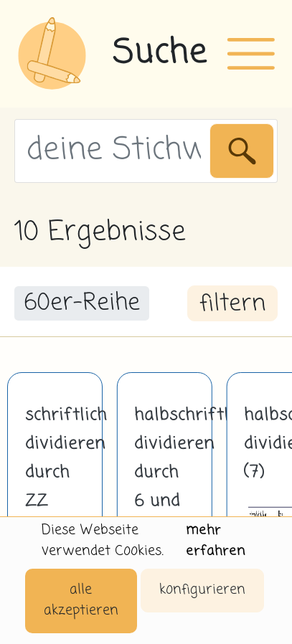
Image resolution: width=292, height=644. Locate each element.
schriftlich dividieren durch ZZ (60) (55, 473)
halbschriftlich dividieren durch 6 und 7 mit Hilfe (164, 487)
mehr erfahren (216, 541)
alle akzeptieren (81, 600)
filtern (232, 304)
